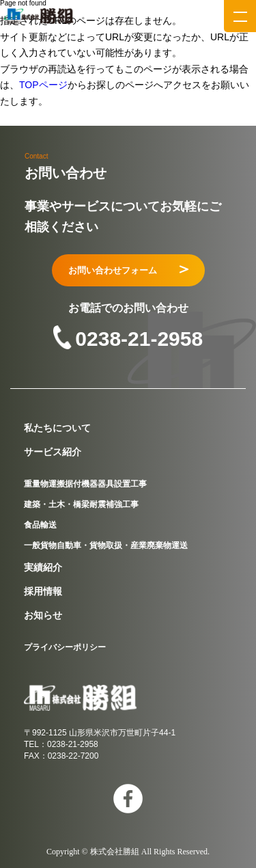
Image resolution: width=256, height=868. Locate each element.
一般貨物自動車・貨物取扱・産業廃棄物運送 (106, 545)
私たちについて (57, 428)
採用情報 (43, 591)
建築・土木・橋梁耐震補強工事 (81, 504)
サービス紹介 (53, 452)
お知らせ (43, 615)
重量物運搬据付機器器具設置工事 (85, 484)
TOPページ (43, 85)
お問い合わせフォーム (128, 270)
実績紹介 (43, 567)
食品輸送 (40, 525)
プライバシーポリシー (65, 647)
